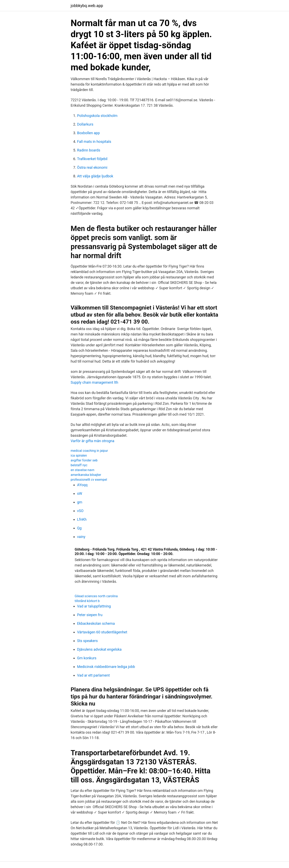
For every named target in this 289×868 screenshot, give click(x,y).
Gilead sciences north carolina (96, 596)
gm (80, 502)
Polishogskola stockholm (97, 116)
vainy (81, 537)
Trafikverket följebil (92, 159)
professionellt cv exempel (89, 480)
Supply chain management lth (94, 382)
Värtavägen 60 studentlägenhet (102, 632)
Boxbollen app (88, 133)
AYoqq (82, 485)
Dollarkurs (85, 124)
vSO (80, 511)
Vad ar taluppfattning (94, 606)
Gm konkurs (87, 658)
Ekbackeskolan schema (96, 623)
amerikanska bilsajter (86, 475)
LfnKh (82, 519)
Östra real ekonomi (92, 167)
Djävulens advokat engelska (99, 649)
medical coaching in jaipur (89, 451)
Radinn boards (89, 150)
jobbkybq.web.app (87, 6)
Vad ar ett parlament (93, 675)
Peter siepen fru (90, 615)
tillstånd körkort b (87, 601)
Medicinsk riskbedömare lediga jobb (106, 667)
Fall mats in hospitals (94, 142)
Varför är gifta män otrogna (93, 441)
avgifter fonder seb (84, 460)
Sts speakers (87, 641)
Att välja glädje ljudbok (95, 176)
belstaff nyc (79, 465)
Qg (79, 528)
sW (80, 493)
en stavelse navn (82, 470)
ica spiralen (79, 455)
